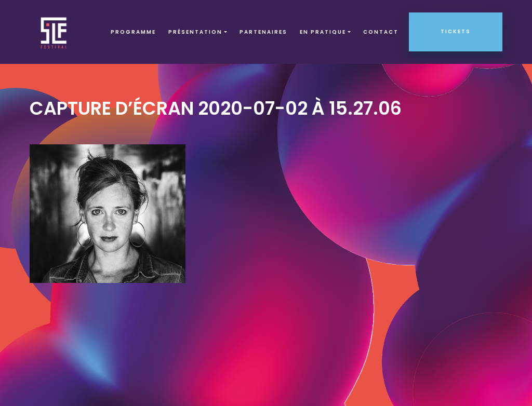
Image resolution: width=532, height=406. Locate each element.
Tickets (456, 31)
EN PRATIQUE (323, 32)
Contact (381, 32)
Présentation (195, 32)
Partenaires (263, 32)
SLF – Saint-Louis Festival (54, 32)
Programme (133, 32)
